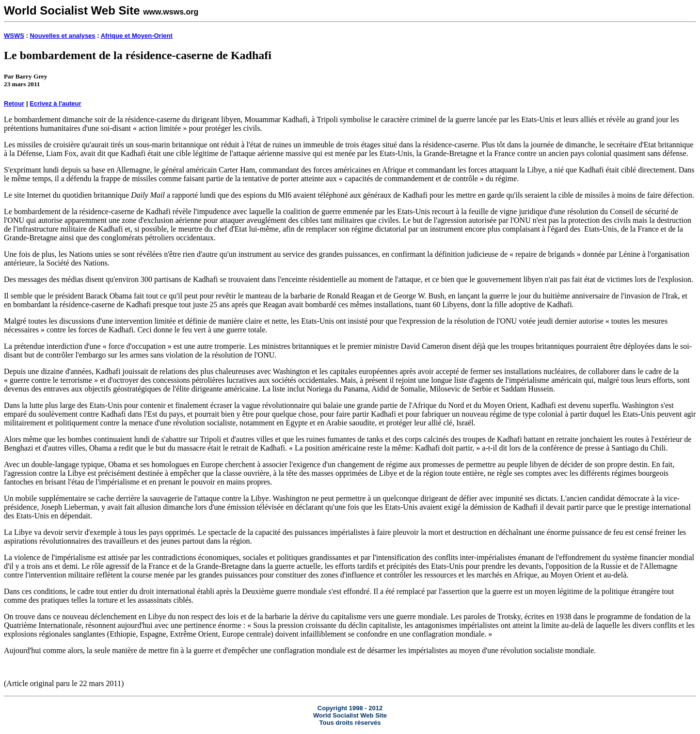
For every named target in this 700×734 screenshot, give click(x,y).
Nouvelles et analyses (62, 36)
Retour (14, 103)
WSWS (14, 36)
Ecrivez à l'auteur (55, 103)
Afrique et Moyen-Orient (137, 36)
